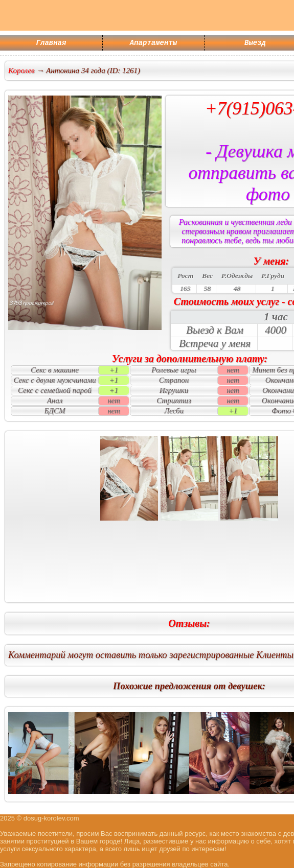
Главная (51, 44)
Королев (21, 71)
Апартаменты (153, 44)
